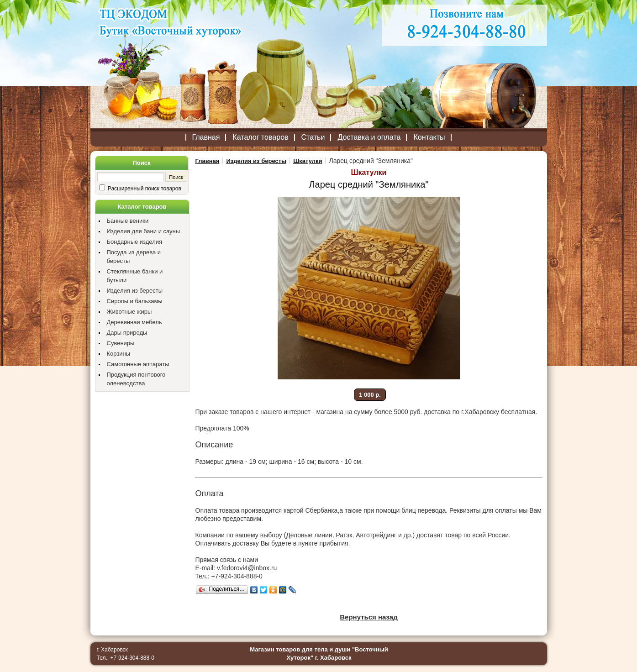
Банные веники (128, 221)
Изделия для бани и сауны (144, 231)
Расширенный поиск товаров (144, 189)
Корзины (119, 354)
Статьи (313, 137)
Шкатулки (308, 161)
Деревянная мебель (134, 322)
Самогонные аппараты (138, 364)
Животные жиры (129, 312)
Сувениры (121, 343)
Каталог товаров (260, 137)
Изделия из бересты (135, 291)
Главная (206, 137)
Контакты (429, 137)
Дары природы (127, 333)
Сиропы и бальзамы (135, 301)
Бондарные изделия (135, 242)
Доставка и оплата (369, 137)
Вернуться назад (369, 617)
